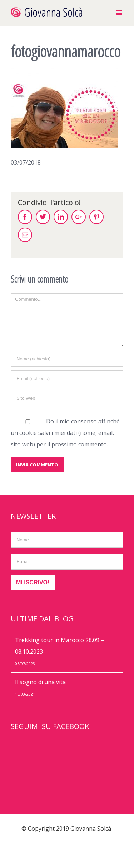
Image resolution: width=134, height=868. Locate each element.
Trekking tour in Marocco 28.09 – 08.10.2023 (59, 646)
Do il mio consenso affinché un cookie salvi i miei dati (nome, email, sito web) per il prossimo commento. (65, 433)
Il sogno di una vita (40, 682)
